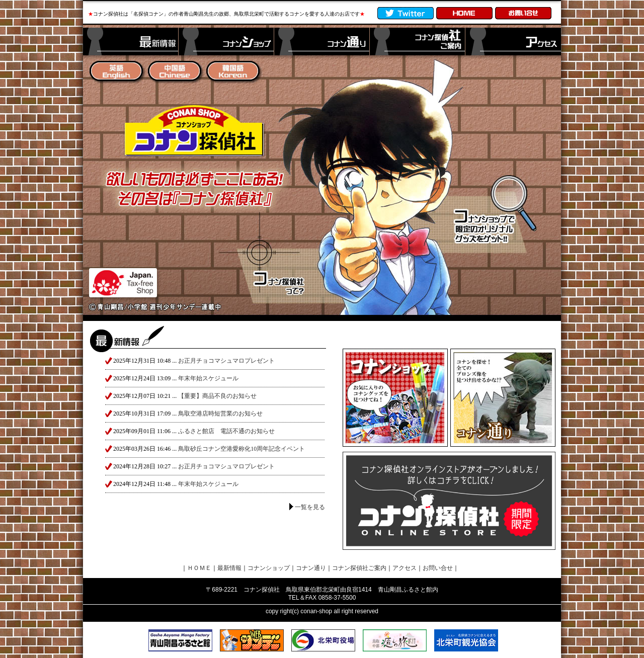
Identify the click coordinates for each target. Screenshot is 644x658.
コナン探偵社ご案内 (359, 568)
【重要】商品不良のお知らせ (217, 396)
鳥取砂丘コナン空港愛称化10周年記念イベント (242, 449)
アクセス (405, 568)
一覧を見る (310, 507)
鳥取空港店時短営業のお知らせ (220, 414)
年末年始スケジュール (208, 378)
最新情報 (229, 568)
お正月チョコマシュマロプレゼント (226, 361)
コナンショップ (269, 568)
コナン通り (311, 568)
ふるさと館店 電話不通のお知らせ (226, 431)
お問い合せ (438, 568)
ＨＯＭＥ (199, 568)
